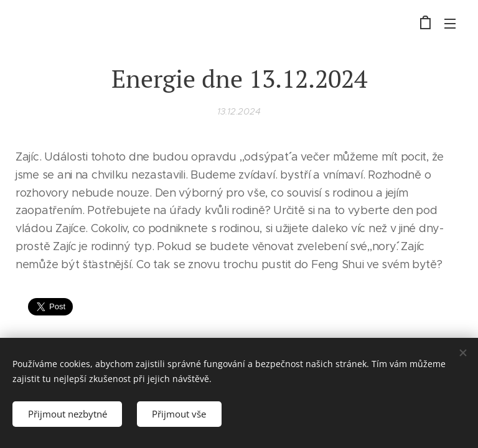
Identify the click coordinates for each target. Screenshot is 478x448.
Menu (450, 24)
